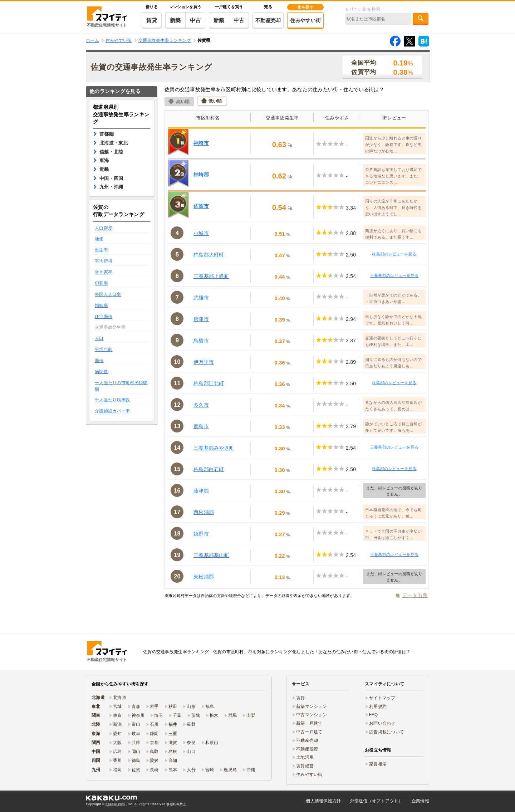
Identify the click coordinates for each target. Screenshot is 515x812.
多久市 (201, 405)
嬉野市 (201, 534)
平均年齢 (104, 349)
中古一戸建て (309, 732)
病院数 (101, 372)
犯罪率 (101, 283)
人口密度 (104, 228)
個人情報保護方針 (323, 801)
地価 (99, 239)
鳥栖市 (201, 341)
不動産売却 (268, 20)
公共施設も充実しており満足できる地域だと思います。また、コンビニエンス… (393, 176)
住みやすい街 (305, 20)
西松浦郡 (204, 512)
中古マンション (312, 715)
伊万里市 (204, 362)
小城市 (201, 233)
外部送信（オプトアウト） (376, 801)
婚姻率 (101, 305)
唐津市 (201, 319)
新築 (175, 20)
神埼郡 (201, 175)
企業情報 (420, 801)
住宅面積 (104, 317)
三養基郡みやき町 (214, 448)
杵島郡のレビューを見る (394, 254)
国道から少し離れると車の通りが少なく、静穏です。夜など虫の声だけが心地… (393, 145)
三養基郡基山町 (211, 555)
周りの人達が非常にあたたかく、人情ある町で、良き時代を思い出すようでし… (393, 207)
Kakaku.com (115, 804)
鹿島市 (201, 426)
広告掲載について (387, 732)
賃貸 (152, 20)
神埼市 (201, 143)
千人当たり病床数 (112, 400)
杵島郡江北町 (209, 383)
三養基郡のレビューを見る (394, 275)
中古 (195, 20)
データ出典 (415, 595)
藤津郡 (201, 491)
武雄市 (201, 298)
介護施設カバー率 (112, 411)
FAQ (374, 715)
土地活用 (305, 757)
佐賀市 (201, 206)
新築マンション (312, 706)
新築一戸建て (309, 723)
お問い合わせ (382, 723)
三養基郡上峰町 (211, 276)
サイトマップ (382, 698)
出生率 (101, 250)
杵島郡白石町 (209, 469)
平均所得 (104, 261)
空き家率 (104, 272)
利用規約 (378, 706)
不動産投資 (307, 749)
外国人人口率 (108, 294)
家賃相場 (378, 764)
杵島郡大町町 (209, 255)
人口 (99, 338)
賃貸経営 (305, 766)
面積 (99, 361)
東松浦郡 (204, 577)
